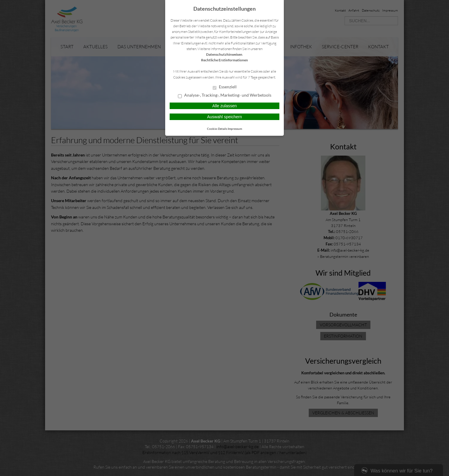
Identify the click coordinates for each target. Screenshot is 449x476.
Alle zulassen (225, 106)
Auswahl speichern (224, 117)
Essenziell (225, 87)
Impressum (235, 129)
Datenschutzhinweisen (224, 54)
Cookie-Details (217, 129)
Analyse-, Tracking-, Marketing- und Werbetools (225, 95)
